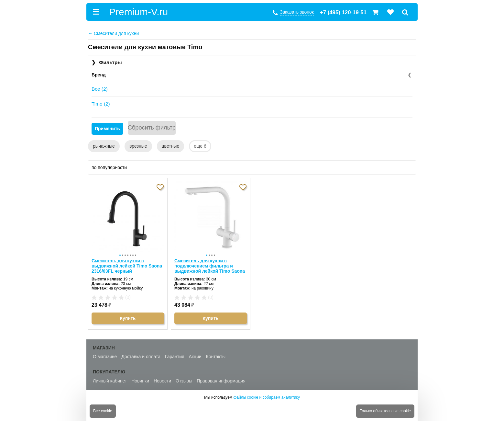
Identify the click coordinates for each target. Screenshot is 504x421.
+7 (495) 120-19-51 (343, 12)
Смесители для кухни (113, 33)
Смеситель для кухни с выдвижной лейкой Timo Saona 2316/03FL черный (127, 264)
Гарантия (175, 355)
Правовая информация (221, 379)
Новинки (140, 379)
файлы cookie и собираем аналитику (267, 397)
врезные (138, 146)
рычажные (104, 146)
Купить (128, 316)
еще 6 (200, 146)
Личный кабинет (110, 379)
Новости (162, 379)
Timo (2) (101, 104)
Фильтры (107, 63)
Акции (195, 355)
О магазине (105, 355)
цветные (171, 146)
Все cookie (103, 411)
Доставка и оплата (141, 355)
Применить (107, 129)
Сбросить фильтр (152, 128)
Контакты (216, 355)
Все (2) (100, 89)
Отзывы (184, 379)
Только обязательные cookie (385, 411)
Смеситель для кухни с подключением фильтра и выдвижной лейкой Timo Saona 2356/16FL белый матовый (210, 264)
